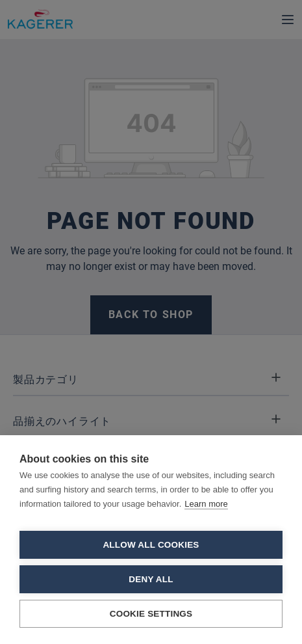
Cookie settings (151, 614)
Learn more (206, 504)
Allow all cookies (151, 545)
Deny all (151, 579)
